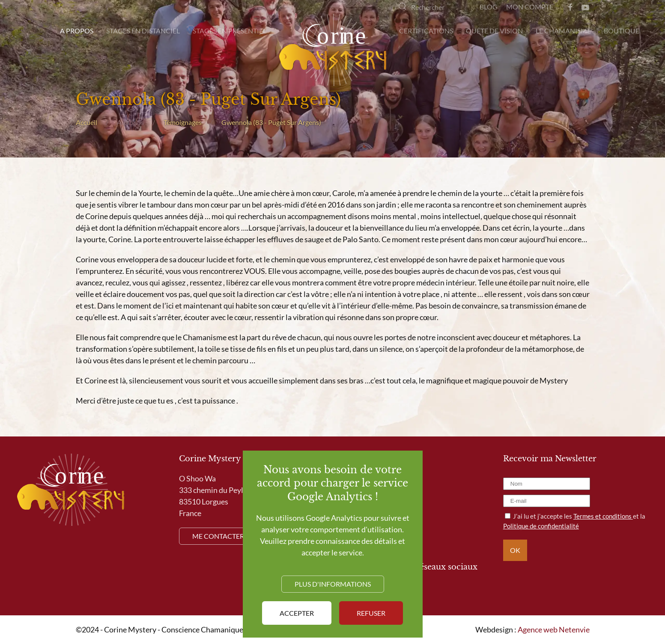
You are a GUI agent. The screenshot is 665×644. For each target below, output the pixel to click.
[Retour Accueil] (333, 50)
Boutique (622, 31)
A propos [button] (77, 31)
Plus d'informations (333, 584)
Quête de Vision (494, 31)
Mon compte (530, 7)
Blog (489, 7)
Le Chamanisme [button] (563, 31)
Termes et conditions (603, 516)
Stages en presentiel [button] (230, 31)
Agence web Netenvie (554, 629)
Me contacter (218, 536)
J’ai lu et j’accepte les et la (574, 521)
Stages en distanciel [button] (143, 31)
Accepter (297, 613)
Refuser (371, 613)
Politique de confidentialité (541, 526)
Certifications (426, 31)
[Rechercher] (430, 7)
